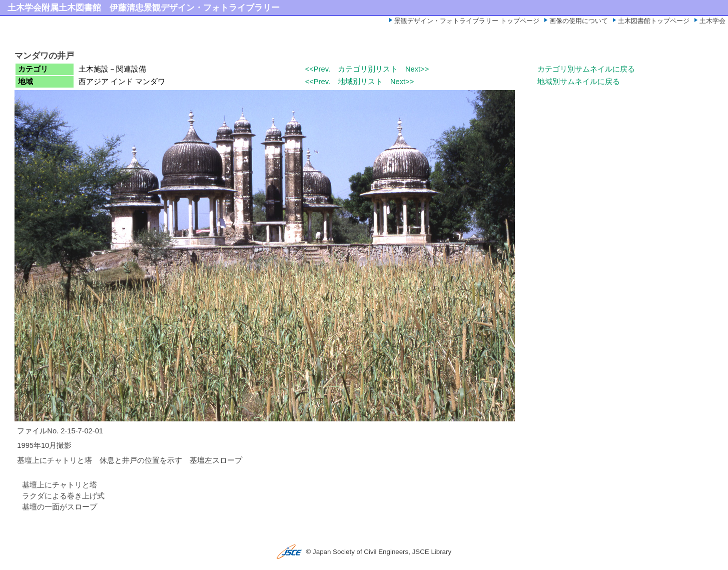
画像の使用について (579, 21)
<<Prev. (318, 69)
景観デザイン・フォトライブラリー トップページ (467, 21)
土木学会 (712, 21)
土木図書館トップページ (654, 21)
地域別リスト (360, 82)
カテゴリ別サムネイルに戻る (586, 69)
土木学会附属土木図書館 (54, 8)
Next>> (417, 69)
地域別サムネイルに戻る (579, 82)
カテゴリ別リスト (368, 69)
